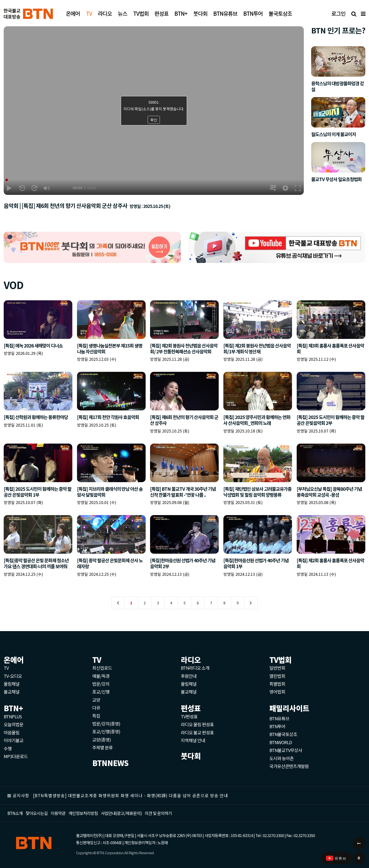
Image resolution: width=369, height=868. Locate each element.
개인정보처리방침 (83, 813)
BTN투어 (277, 726)
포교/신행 (101, 692)
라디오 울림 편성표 (197, 724)
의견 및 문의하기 (158, 813)
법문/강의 (101, 684)
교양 (96, 700)
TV (6, 668)
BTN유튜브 (279, 718)
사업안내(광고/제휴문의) (121, 813)
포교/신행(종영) (106, 731)
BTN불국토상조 (283, 734)
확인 (154, 120)
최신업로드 (102, 668)
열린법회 (277, 676)
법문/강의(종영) (106, 723)
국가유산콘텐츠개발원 (289, 766)
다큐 (96, 708)
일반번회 (277, 668)
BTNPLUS (13, 716)
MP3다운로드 (16, 756)
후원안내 (189, 676)
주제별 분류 (102, 747)
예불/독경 (101, 676)
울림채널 (12, 684)
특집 (96, 716)
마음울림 (12, 732)
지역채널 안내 (193, 740)
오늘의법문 (14, 724)
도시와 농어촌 (282, 758)
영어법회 (277, 692)
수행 (8, 748)
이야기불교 (14, 740)
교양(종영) (101, 739)
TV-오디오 (13, 676)
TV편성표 (189, 716)
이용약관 (58, 813)
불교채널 (12, 692)
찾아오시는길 (37, 813)
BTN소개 (15, 813)
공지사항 (21, 795)
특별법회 (277, 684)
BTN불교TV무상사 (286, 750)
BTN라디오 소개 (195, 668)
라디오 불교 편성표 (197, 732)
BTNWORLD (281, 742)
